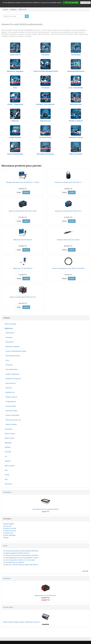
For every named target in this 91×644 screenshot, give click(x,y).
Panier (5, 546)
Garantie (6, 538)
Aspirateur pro (45, 121)
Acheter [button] (26, 192)
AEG (6, 470)
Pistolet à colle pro (76, 121)
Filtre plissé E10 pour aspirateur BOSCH (45, 509)
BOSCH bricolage (10, 324)
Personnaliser (85, 3)
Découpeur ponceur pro (45, 154)
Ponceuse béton (45, 137)
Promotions (7, 578)
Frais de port (7, 526)
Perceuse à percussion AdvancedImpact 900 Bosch (22, 551)
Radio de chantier (76, 154)
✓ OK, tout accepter (71, 3)
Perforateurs (76, 55)
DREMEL (8, 447)
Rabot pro (15, 121)
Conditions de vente (10, 531)
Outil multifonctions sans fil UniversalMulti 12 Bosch (22, 558)
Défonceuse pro (76, 104)
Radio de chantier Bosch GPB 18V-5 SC (23, 297)
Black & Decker (10, 466)
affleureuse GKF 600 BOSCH (23, 240)
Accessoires (9, 429)
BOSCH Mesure (10, 434)
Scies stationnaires (76, 88)
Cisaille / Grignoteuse (15, 104)
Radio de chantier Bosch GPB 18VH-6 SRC (23, 211)
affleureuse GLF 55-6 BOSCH (23, 268)
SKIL (6, 479)
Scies (15, 88)
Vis (6, 457)
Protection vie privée (10, 528)
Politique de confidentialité (47, 5)
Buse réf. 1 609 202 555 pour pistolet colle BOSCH (22, 565)
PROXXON (8, 484)
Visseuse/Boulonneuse (76, 71)
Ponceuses (45, 88)
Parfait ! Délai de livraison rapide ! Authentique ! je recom (21, 622)
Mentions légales (9, 524)
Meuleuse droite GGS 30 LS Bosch (68, 240)
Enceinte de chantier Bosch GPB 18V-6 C (68, 211)
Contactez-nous (8, 533)
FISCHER (8, 452)
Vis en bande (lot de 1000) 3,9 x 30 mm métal (20, 560)
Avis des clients (8, 607)
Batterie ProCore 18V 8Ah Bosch (46, 596)
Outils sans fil (15, 55)
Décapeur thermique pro (45, 104)
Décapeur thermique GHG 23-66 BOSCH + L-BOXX (23, 182)
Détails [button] (19, 192)
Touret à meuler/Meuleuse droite (45, 71)
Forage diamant (15, 137)
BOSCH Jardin (9, 438)
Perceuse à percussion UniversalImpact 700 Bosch (22, 555)
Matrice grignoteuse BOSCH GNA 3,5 (18, 553)
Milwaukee (8, 443)
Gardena (8, 461)
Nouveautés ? (8, 492)
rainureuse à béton (76, 137)
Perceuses (45, 55)
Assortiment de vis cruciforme (15, 562)
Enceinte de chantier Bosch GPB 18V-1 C (68, 182)
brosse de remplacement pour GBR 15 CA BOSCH (68, 268)
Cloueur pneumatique (15, 154)
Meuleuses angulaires (15, 71)
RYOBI (7, 475)
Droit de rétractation (10, 535)
